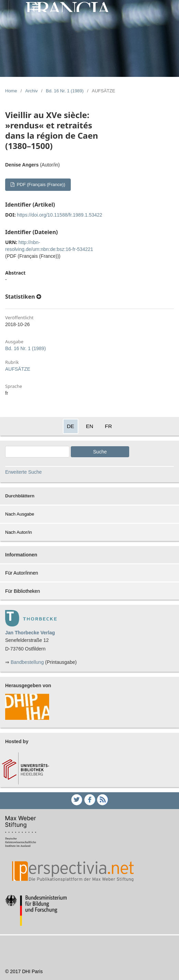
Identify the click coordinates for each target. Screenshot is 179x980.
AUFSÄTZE (18, 369)
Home (11, 91)
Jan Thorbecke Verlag (30, 633)
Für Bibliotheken (23, 591)
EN (89, 426)
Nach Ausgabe (20, 514)
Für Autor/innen (22, 573)
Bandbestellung (27, 662)
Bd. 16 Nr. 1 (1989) (65, 91)
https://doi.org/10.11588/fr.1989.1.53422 (59, 215)
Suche (100, 452)
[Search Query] (37, 452)
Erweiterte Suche (24, 472)
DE (71, 426)
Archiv (32, 91)
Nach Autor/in (19, 532)
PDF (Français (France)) (40, 185)
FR (108, 426)
